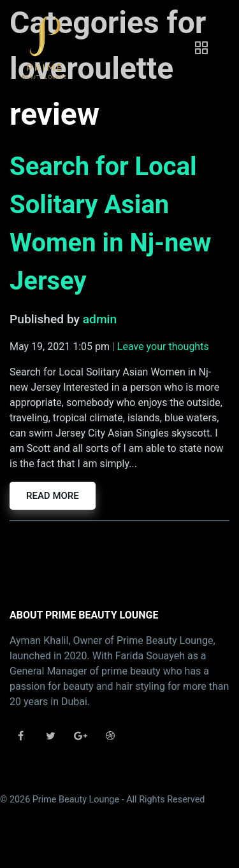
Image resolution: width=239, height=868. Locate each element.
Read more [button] (53, 496)
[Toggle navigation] (201, 48)
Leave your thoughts (163, 346)
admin (100, 319)
